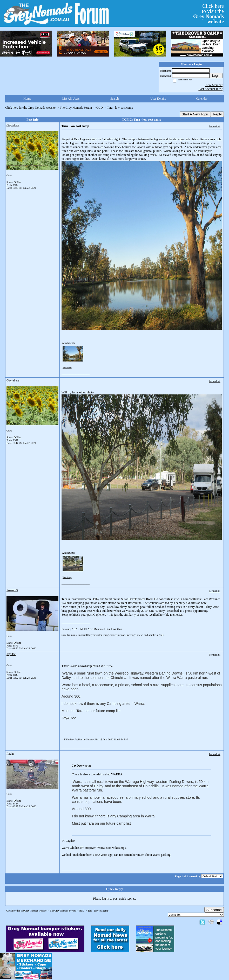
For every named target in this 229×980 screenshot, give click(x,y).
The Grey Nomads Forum (76, 108)
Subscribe (214, 910)
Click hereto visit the (208, 14)
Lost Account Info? (210, 89)
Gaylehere (13, 125)
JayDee (11, 654)
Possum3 (12, 590)
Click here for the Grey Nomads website (30, 108)
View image (67, 368)
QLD (100, 108)
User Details (158, 99)
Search (115, 99)
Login (216, 76)
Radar (10, 754)
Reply (217, 114)
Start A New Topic (195, 114)
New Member (214, 85)
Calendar (202, 99)
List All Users (71, 99)
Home (27, 99)
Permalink (214, 126)
